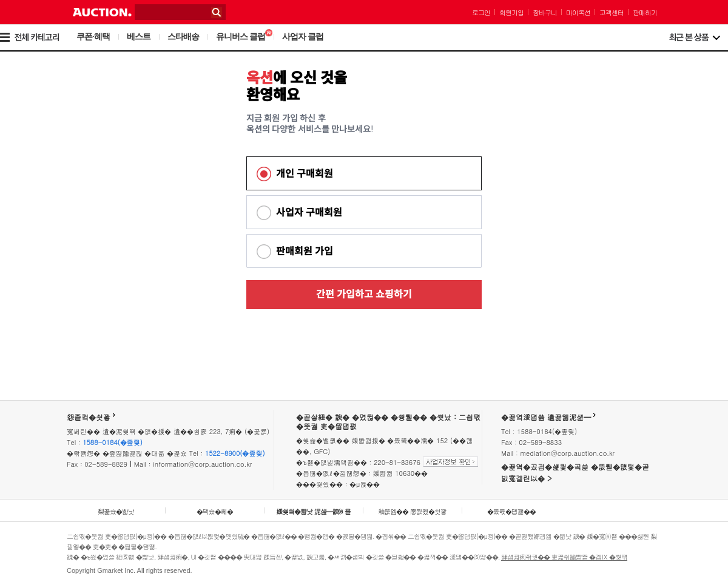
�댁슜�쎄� (215, 511)
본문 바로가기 (0, 0)
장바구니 (545, 12)
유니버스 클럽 (244, 36)
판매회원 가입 (305, 251)
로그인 (481, 12)
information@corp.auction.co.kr (202, 464)
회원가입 (511, 12)
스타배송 (183, 36)
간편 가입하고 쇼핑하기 (364, 294)
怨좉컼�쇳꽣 (89, 417)
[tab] (364, 173)
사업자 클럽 (303, 36)
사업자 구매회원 (309, 212)
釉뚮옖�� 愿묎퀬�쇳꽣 (412, 511)
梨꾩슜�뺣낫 (116, 511)
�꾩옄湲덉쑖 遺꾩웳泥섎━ (546, 417)
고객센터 (612, 12)
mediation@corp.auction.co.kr (567, 453)
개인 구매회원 (305, 174)
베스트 (139, 36)
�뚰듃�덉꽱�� (511, 511)
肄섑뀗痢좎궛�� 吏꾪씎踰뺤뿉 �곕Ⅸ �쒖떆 (564, 557)
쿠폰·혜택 (93, 36)
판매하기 (645, 12)
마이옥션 (578, 12)
